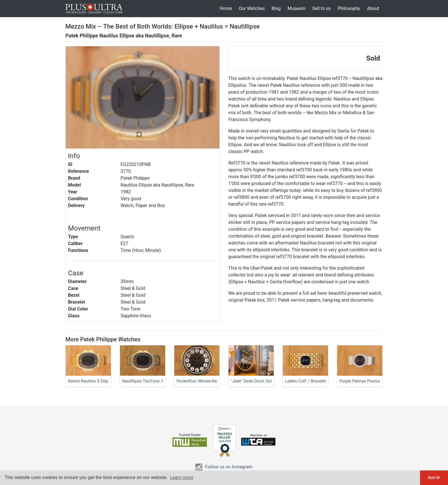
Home (226, 8)
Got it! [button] (434, 478)
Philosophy (349, 8)
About (373, 8)
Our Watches (252, 8)
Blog (276, 8)
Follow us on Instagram (229, 467)
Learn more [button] (182, 477)
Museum (296, 8)
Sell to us (322, 8)
